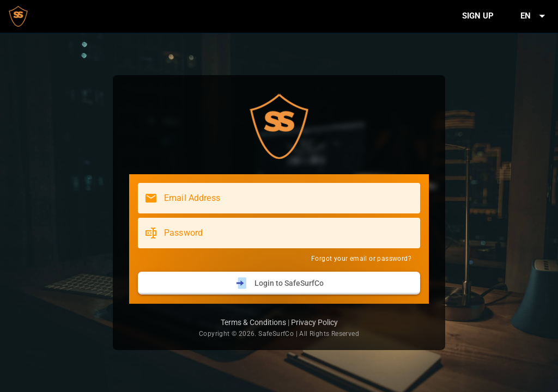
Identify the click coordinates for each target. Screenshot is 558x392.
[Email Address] (289, 198)
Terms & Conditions (253, 322)
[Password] (289, 233)
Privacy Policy (314, 322)
